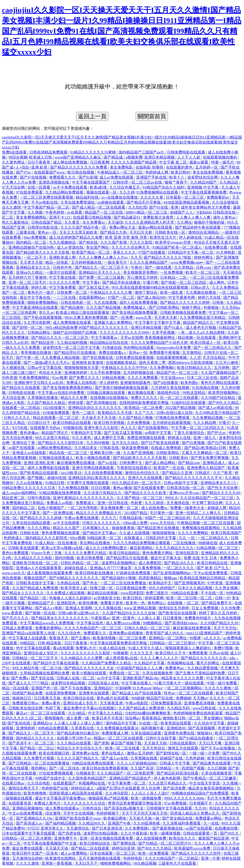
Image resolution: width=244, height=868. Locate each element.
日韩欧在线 (30, 533)
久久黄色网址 (14, 162)
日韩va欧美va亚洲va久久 (79, 613)
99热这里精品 (194, 393)
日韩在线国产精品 (47, 222)
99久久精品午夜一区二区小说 (37, 668)
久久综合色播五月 (125, 187)
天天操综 (115, 222)
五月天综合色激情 (18, 438)
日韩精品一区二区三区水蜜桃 (27, 838)
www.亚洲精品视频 (140, 608)
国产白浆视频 (194, 443)
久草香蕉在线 (83, 728)
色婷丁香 (53, 708)
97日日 (33, 828)
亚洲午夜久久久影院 (102, 428)
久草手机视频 (164, 333)
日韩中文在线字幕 (161, 738)
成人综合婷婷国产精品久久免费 (76, 237)
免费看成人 (86, 503)
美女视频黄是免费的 (141, 272)
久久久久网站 (39, 528)
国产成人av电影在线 (216, 408)
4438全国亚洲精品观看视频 (187, 202)
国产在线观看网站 (153, 428)
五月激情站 (192, 353)
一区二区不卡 (36, 257)
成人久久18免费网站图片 (107, 548)
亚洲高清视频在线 (54, 182)
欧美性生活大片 (163, 237)
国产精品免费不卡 (217, 603)
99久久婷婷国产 (163, 588)
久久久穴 (109, 518)
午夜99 (137, 267)
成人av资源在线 (70, 247)
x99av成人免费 (136, 523)
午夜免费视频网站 (35, 378)
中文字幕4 (91, 282)
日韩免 (219, 302)
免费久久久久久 (145, 398)
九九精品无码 (179, 708)
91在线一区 (149, 723)
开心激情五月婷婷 (143, 277)
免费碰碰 (183, 698)
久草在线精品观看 (147, 733)
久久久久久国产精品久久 (78, 758)
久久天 (136, 257)
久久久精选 (155, 503)
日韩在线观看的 (183, 743)
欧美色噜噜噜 (36, 793)
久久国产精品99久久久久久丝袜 (129, 613)
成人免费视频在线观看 (72, 323)
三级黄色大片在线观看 (178, 863)
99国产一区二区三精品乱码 (168, 518)
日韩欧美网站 (168, 453)
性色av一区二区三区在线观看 (189, 693)
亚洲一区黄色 (124, 618)
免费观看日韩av (26, 703)
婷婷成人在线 (180, 438)
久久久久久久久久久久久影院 (86, 653)
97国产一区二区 (122, 297)
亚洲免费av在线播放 (126, 633)
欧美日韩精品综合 (95, 843)
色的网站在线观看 (139, 348)
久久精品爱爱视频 (203, 668)
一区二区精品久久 (213, 538)
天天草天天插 (32, 262)
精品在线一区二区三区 (69, 453)
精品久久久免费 (74, 398)
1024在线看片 (55, 408)
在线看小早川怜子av (74, 738)
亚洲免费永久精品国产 (206, 468)
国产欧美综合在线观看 (178, 613)
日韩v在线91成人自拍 (175, 413)
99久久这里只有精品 (53, 438)
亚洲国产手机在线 (152, 177)
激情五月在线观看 (183, 748)
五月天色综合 (154, 748)
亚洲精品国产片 (41, 603)
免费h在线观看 (15, 152)
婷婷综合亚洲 (124, 848)
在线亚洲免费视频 (61, 693)
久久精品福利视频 (72, 343)
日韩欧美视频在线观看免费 (183, 313)
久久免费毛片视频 (39, 758)
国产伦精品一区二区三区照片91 (165, 843)
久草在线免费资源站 (78, 202)
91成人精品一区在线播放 (56, 543)
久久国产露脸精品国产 (220, 373)
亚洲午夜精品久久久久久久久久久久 (84, 498)
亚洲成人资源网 (79, 608)
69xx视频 (78, 538)
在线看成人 (134, 538)
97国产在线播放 (152, 252)
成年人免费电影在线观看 (49, 468)
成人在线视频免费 (152, 838)
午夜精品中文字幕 (86, 433)
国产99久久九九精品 (155, 848)
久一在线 (212, 823)
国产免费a (20, 678)
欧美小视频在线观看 (93, 458)
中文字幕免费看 (63, 287)
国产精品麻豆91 (127, 217)
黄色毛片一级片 (41, 292)
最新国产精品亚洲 (214, 838)
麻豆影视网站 (142, 548)
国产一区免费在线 (58, 513)
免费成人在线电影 (82, 383)
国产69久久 (230, 833)
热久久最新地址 (16, 222)
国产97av (24, 172)
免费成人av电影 (60, 503)
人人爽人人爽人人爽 (194, 217)
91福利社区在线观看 (189, 403)
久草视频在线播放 (43, 398)
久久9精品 (77, 713)
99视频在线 (73, 428)
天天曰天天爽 (211, 743)
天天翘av (200, 698)
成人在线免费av (155, 508)
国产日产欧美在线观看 (161, 443)
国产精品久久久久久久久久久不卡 (194, 478)
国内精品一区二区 (32, 242)
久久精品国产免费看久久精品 (107, 663)
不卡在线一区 (213, 593)
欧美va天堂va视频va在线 (63, 548)
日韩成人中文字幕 (175, 763)
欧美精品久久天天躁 (115, 413)
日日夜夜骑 (173, 618)
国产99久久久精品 (224, 403)
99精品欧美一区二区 (105, 538)
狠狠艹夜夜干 (177, 182)
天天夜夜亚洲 (112, 703)
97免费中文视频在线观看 (88, 483)
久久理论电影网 (37, 323)
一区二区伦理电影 (83, 508)
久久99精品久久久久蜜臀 (82, 658)
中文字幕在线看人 (137, 683)
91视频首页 (85, 773)
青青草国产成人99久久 (165, 633)
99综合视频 (18, 157)
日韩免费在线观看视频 (135, 358)
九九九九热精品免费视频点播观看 (142, 543)
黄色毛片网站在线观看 (220, 383)
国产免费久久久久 (85, 378)
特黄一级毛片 (223, 162)
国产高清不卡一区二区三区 (32, 743)
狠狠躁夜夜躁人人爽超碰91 (188, 648)
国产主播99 (81, 638)
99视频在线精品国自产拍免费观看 (201, 793)
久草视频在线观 (144, 758)
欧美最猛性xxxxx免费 (193, 848)
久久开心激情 (227, 363)
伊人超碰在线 (191, 237)
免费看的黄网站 (49, 628)
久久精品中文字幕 (150, 663)
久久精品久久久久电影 (34, 558)
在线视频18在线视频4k (110, 398)
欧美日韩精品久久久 (195, 368)
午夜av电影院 (137, 703)
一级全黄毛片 (116, 262)
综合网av (133, 718)
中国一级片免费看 (222, 683)
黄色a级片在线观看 (113, 698)
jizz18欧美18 (71, 473)
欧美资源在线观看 (176, 723)
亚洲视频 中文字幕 (203, 187)
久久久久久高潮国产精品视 (134, 162)
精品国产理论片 (55, 433)
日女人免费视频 (205, 608)
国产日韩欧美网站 (164, 307)
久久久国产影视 (114, 242)
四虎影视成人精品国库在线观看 (76, 793)
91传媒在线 (112, 348)
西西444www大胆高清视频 (191, 363)
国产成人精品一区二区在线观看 (99, 207)
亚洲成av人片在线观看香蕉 (39, 568)
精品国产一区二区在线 (104, 212)
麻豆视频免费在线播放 (76, 463)
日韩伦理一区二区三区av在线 (138, 182)
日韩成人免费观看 (18, 628)
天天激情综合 (78, 828)
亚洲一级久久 (205, 438)
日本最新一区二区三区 (185, 197)
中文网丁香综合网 (208, 503)
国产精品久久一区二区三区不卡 (102, 267)
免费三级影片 (158, 593)
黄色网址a (156, 603)
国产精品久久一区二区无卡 (32, 733)
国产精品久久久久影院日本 (61, 443)
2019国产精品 (136, 513)
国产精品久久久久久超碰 (41, 518)
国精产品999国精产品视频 (75, 333)
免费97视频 (224, 648)
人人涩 (195, 358)
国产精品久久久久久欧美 (146, 493)
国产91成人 (174, 328)
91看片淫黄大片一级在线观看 (180, 683)
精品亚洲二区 (14, 498)
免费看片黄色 (112, 603)
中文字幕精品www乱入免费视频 (47, 623)
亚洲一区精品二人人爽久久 (199, 513)
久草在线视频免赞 (158, 673)
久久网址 (184, 222)
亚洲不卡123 (60, 217)
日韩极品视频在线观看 (107, 393)
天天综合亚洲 (14, 398)
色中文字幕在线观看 (34, 648)
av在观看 (75, 212)
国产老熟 (102, 743)
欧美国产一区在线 (169, 468)
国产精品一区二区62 (37, 748)
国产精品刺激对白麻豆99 (78, 733)
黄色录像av (30, 433)
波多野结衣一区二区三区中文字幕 (72, 348)
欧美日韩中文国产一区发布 (36, 853)
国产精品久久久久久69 (221, 493)
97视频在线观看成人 (56, 458)
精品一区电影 (57, 262)
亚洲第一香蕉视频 (57, 863)
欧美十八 (177, 177)
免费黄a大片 (86, 648)
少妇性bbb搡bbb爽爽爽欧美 (148, 713)
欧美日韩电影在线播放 (95, 573)
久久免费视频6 (163, 368)
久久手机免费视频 (106, 373)
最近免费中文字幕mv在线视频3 (90, 708)
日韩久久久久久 (17, 418)
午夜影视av (100, 618)
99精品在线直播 (185, 593)
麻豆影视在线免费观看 (192, 628)
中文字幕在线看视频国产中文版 (51, 843)
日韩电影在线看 (22, 393)
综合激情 (53, 813)
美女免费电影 (122, 167)
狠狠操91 (205, 733)
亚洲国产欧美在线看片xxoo (78, 818)
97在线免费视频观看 (56, 773)
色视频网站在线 (181, 663)
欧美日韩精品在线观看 (72, 423)
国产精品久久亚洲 (178, 473)
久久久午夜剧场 (134, 833)
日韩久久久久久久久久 (102, 523)
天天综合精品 (214, 358)
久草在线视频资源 (217, 773)
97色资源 (215, 583)
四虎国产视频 (193, 768)
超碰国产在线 (172, 758)
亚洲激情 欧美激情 (88, 363)
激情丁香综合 (147, 292)
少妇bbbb (203, 212)
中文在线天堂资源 (205, 783)
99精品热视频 (114, 378)
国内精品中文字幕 (122, 723)
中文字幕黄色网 (182, 297)
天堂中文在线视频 (79, 813)
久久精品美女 (86, 448)
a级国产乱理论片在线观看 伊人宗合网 (129, 788)
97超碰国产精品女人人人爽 (140, 668)
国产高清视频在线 (102, 403)
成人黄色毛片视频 (201, 328)
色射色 (234, 433)
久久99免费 (231, 608)
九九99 (201, 808)
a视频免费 (134, 157)
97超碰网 (123, 688)
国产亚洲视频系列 (190, 583)
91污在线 (20, 428)
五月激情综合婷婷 (28, 858)
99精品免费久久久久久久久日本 (29, 488)
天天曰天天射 (141, 232)
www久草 (144, 318)
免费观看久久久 (63, 177)
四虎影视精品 (150, 578)
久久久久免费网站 (193, 533)
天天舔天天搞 (57, 848)
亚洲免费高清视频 (200, 703)
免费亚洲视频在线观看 (147, 438)
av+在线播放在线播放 (120, 197)
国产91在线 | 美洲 (164, 207)
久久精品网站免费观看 (65, 192)
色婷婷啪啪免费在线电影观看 (198, 713)
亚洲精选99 (177, 728)
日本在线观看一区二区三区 (113, 853)
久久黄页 (72, 222)
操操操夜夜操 (124, 528)
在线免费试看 (216, 247)
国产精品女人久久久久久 (23, 593)
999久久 (172, 498)
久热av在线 (219, 653)
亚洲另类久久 (52, 828)
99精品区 (28, 643)
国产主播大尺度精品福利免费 (201, 673)
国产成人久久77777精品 (29, 683)
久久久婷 (127, 192)
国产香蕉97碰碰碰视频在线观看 (122, 388)
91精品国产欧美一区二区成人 (178, 247)
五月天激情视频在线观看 (100, 858)
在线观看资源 (20, 803)
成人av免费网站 (74, 853)
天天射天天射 (166, 318)
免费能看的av (218, 197)
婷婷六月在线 (210, 297)
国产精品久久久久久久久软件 (197, 853)
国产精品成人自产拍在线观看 (137, 693)
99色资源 (10, 378)
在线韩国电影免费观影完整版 (144, 403)
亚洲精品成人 (214, 463)
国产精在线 (89, 242)
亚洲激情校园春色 (136, 383)
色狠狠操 (212, 307)
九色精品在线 (69, 583)
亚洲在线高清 (187, 553)
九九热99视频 (98, 443)
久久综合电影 (39, 783)
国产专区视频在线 (98, 358)
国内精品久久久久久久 (36, 738)
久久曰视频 (217, 768)
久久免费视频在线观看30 (118, 728)
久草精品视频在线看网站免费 (45, 673)
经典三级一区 (102, 588)
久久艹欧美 (223, 473)
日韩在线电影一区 (76, 302)
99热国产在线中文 (51, 778)
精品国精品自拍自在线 (109, 343)
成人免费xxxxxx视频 (123, 623)
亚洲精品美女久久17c (219, 483)
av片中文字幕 (109, 678)
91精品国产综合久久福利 (164, 187)
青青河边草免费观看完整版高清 (135, 803)
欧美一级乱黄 (172, 292)
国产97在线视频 (34, 177)
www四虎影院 (132, 593)
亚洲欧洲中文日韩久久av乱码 (39, 383)
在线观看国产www (50, 172)
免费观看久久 (95, 633)
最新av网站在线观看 (156, 227)
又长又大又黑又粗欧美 (79, 232)
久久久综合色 (70, 633)
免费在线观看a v (113, 353)
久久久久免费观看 (143, 378)
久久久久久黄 (152, 197)
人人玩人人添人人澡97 (150, 793)
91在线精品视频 (206, 388)
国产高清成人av (30, 823)
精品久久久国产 (67, 528)
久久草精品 (184, 267)
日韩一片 (223, 598)
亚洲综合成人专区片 (41, 653)
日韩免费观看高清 (167, 703)
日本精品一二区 (174, 277)
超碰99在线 (57, 478)
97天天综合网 (14, 187)
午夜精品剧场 (131, 518)
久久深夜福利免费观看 (182, 823)
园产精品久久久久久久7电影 (168, 257)
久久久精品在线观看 (74, 743)
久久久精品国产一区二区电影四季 (126, 773)
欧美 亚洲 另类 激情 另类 (127, 237)
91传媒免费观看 (56, 413)
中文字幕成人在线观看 (28, 638)
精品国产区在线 (160, 698)
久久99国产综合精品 (219, 398)
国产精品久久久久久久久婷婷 (185, 302)
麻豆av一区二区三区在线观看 (41, 713)
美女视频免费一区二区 (120, 508)
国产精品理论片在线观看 (127, 558)
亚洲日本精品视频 (160, 157)
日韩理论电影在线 (43, 227)
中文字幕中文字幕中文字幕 (158, 323)
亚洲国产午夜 (120, 823)
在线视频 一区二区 (183, 603)
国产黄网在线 (125, 843)
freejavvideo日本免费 (174, 348)
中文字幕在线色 (90, 623)
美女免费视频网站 (32, 217)
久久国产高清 (142, 768)
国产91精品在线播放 (196, 738)
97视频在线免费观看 (173, 418)
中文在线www (173, 378)
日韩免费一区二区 (72, 292)
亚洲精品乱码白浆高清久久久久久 (97, 478)
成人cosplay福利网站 (20, 493)
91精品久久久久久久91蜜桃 (93, 152)
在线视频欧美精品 (122, 363)
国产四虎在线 (70, 833)
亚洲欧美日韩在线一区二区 (36, 563)
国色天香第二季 (153, 363)
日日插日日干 (39, 423)
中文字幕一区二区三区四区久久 (198, 428)
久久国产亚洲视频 (139, 453)
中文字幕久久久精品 (106, 713)
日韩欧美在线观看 (24, 548)
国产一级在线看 (159, 267)
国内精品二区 (24, 508)
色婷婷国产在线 (55, 788)
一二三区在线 (65, 297)
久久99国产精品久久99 (220, 623)
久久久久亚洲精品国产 (149, 262)
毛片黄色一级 (162, 513)
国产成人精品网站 (161, 463)
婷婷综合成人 (83, 788)
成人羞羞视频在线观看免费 (50, 573)
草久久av (46, 313)
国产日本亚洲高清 (107, 828)
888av (157, 688)
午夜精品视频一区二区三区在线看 (206, 523)
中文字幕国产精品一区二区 (47, 207)
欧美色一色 (136, 603)
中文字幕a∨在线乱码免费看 (61, 393)
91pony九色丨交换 (47, 553)
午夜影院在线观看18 (134, 468)
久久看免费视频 (148, 568)
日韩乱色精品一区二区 (80, 563)
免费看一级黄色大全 (188, 508)
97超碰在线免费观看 (134, 573)
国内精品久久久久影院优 (47, 538)
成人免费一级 (78, 718)
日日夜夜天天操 (48, 698)
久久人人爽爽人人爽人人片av (104, 257)
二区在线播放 (185, 543)
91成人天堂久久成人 (146, 648)
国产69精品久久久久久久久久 (74, 578)
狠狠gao (171, 578)
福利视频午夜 (153, 728)
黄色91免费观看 (16, 553)
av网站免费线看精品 (55, 448)
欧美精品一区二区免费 (144, 408)
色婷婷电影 (133, 858)
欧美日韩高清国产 (226, 533)
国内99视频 (65, 558)
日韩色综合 (92, 808)
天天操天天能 (156, 743)
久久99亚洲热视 (147, 823)
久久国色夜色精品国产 (88, 778)
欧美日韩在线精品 (125, 553)
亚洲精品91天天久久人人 (100, 272)
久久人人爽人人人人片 (160, 658)
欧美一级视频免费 (147, 798)
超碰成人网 (217, 508)
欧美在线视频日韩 (55, 753)
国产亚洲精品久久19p (35, 818)
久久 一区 (187, 538)
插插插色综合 (169, 393)
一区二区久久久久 (179, 568)
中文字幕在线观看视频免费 (204, 192)
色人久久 (128, 428)
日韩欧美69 (179, 458)
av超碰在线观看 (111, 202)
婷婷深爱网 (155, 598)
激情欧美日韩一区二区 (182, 718)
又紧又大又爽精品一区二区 (205, 453)
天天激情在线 (178, 503)
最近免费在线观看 (28, 848)
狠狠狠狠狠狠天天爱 (82, 368)
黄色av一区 (48, 232)
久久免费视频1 (138, 828)
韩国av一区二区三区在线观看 (119, 738)
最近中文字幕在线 (36, 297)
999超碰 (138, 698)
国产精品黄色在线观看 (212, 763)
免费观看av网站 (209, 818)
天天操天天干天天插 (99, 418)
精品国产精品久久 (199, 323)
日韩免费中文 (131, 463)
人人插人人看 (149, 618)
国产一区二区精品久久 (213, 348)
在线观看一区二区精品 (21, 408)
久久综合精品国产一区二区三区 (207, 498)
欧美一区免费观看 (154, 853)
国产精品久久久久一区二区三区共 (60, 338)
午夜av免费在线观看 (82, 518)
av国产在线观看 (22, 448)
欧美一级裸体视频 (166, 833)
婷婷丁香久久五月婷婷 (219, 613)
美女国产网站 (98, 247)
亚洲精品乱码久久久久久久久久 (95, 408)
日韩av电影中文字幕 (181, 483)
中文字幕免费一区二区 (127, 783)
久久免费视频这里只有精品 (203, 318)
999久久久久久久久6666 (184, 798)
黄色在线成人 (113, 753)
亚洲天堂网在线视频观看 (93, 468)
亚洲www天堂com (185, 493)
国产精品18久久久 (180, 563)
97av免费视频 (176, 803)
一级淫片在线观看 (61, 272)
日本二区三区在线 (203, 378)
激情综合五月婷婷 (174, 608)
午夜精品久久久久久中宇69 (125, 368)
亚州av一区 (138, 353)
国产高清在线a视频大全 (124, 808)
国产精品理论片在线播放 (75, 353)
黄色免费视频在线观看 (61, 533)
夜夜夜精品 (151, 718)
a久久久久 (212, 638)
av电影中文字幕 (158, 433)
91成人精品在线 (113, 648)
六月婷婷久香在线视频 (171, 388)
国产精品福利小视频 (119, 578)
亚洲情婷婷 (26, 728)
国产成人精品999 (152, 297)
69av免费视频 (35, 237)
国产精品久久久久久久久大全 (90, 668)
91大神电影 (226, 252)
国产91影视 (88, 177)
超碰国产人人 (182, 212)
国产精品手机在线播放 (122, 282)
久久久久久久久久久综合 (85, 803)
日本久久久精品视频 (196, 588)
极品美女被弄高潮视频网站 (212, 788)
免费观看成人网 (115, 733)
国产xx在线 (108, 463)
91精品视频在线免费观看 (61, 493)
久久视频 (36, 212)
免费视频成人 (135, 307)
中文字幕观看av (105, 338)
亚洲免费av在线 (86, 753)
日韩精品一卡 (168, 768)
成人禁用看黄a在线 (122, 658)
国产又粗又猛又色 (94, 287)
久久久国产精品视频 (104, 307)
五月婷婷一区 (207, 167)
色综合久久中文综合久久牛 (80, 748)
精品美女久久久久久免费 (183, 678)
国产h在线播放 (166, 383)
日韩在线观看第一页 (201, 833)
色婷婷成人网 (157, 172)
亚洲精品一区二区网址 (168, 638)
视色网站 (39, 768)
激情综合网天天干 (24, 788)
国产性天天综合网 (223, 488)
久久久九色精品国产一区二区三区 (93, 628)
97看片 (224, 423)
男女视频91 (213, 718)
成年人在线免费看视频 (139, 302)
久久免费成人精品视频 (61, 358)
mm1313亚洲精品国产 (205, 633)
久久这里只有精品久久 (103, 493)
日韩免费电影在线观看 (187, 152)
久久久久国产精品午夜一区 (84, 227)
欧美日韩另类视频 (110, 423)
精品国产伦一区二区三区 (178, 373)
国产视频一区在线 (41, 613)
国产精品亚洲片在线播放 (159, 528)
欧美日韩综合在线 (79, 698)
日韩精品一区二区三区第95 (173, 643)
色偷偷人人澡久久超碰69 (71, 598)
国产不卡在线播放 (76, 688)
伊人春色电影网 (168, 778)
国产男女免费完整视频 (210, 458)
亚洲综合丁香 (24, 443)
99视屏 (196, 638)
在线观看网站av (92, 297)
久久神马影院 (117, 793)
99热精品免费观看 (53, 728)
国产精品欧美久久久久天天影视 (43, 252)
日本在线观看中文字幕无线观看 (29, 833)
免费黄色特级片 (198, 618)
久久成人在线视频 (135, 533)
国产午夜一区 (28, 358)
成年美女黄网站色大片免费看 (206, 207)
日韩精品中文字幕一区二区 (191, 252)
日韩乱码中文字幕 (161, 538)
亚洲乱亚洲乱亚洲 (39, 463)
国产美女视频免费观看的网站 (68, 388)
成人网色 (217, 282)
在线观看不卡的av (46, 428)
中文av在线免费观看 (26, 813)
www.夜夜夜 (13, 613)
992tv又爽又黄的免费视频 (86, 318)
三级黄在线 (26, 232)
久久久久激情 (28, 863)
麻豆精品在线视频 (103, 593)
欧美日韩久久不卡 (171, 653)
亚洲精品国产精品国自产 (131, 778)
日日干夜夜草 (39, 162)
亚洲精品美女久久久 (34, 267)
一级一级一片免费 (205, 753)
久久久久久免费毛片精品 (86, 553)
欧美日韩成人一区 (206, 343)
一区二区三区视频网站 (183, 688)
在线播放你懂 (227, 828)
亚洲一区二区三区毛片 (28, 282)
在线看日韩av (14, 783)
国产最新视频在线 (168, 828)
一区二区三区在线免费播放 (124, 583)
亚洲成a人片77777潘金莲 (111, 568)
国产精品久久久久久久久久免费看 (79, 167)
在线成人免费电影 (167, 448)
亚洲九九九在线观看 (146, 478)
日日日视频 (101, 488)
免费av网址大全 (123, 227)
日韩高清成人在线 (104, 683)
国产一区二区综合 (65, 768)
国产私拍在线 (19, 723)
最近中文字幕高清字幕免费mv (61, 798)
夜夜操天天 (59, 638)
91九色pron (142, 688)
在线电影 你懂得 (150, 167)
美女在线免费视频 (208, 172)
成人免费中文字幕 (110, 438)
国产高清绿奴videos (182, 623)
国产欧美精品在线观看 (39, 473)
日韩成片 (203, 473)
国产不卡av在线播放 (218, 748)
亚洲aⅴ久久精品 (30, 272)
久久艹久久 (145, 413)
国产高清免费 (175, 788)
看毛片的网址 (208, 663)
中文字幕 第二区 (173, 162)
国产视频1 (36, 478)
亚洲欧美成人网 (63, 257)
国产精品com (189, 463)
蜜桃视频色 (55, 718)
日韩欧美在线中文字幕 (36, 583)
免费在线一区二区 (125, 673)
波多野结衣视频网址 (119, 563)
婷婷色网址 (204, 257)
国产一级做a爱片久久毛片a (47, 363)
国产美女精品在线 (178, 818)
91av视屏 (59, 378)
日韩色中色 (63, 267)
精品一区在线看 (16, 688)
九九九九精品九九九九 (175, 548)
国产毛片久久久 (16, 618)
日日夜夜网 (100, 162)
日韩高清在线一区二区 (186, 488)
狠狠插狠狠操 (164, 533)
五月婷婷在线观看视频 (172, 423)
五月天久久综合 (126, 443)
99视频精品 (153, 623)
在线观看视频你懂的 (220, 157)
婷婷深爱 (76, 403)
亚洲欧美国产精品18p (141, 678)
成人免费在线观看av (63, 808)
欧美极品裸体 (115, 818)
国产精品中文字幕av (100, 533)
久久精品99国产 (204, 182)
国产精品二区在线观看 (91, 848)
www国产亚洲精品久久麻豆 (79, 157)
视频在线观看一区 (102, 192)
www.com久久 (13, 573)
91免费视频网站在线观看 (158, 192)
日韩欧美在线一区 (171, 232)
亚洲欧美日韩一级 (106, 453)
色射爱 (137, 503)
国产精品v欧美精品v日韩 (206, 448)
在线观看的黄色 (180, 167)
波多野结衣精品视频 (69, 683)
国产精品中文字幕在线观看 (56, 663)
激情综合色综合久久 (142, 473)
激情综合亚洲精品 (204, 232)
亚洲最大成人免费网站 (113, 323)
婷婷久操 (39, 287)
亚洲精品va (42, 723)
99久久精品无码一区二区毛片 (137, 483)
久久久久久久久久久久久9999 (125, 333)
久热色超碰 (195, 758)
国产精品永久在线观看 (21, 388)
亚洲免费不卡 (66, 838)
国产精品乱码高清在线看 (178, 773)
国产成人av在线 (115, 758)
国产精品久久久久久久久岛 (204, 658)
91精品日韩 (55, 483)
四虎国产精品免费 (28, 693)
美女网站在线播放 (95, 543)
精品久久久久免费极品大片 (99, 513)
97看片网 (151, 282)
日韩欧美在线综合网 (26, 708)
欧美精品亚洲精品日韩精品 (203, 578)
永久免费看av (94, 222)
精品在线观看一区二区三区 (56, 418)
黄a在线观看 (63, 648)
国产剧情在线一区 (172, 753)
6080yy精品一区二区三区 (147, 212)
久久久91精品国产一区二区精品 (172, 858)
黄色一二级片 (84, 413)
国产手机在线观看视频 (43, 318)
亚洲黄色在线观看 (94, 693)
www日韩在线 (205, 708)
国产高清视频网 (202, 728)
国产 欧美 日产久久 (213, 568)
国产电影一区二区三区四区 (184, 282)
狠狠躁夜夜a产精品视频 (109, 798)
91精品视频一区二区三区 (218, 548)
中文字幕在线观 (63, 277)
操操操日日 (22, 698)
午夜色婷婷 (55, 212)
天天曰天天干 (87, 863)
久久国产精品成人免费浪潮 (36, 588)
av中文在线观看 (67, 523)
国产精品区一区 (34, 598)
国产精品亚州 (43, 343)
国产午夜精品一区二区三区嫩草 (210, 778)
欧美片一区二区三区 (203, 272)
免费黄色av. (175, 668)
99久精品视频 (145, 863)
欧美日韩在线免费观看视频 (106, 768)
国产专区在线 (43, 678)
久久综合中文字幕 (210, 723)
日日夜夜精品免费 (131, 588)
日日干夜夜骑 (76, 643)
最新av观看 (199, 162)
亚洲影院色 (67, 603)
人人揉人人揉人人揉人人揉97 (79, 723)
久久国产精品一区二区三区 (140, 498)
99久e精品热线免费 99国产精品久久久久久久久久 (87, 328)
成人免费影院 (150, 563)
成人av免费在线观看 (117, 177)
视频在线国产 (36, 578)
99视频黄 (121, 653)
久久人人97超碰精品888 (137, 763)
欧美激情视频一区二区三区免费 (120, 638)
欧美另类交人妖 (74, 588)
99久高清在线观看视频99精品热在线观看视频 (150, 287)
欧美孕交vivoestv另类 (173, 242)
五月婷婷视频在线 (87, 262)
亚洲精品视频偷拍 (28, 808)
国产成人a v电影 (49, 608)
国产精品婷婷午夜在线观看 (198, 227)
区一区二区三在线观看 (180, 398)
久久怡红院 (138, 207)
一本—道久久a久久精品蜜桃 (201, 333)
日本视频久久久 (96, 528)
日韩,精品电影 (50, 643)
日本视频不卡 (201, 803)
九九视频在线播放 (201, 292)
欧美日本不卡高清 (108, 718)
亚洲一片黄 (210, 858)
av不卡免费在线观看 (70, 187)
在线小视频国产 (51, 508)
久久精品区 (229, 182)
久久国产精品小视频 (136, 418)
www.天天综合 (163, 523)
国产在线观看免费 (149, 488)
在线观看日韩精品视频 (92, 217)
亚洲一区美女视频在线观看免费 (107, 838)
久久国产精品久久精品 (47, 403)
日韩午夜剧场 (39, 498)
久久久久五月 (142, 653)
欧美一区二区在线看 (123, 748)
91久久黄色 (82, 438)
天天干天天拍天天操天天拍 (145, 813)
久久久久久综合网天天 (131, 247)
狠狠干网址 (192, 307)
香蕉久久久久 (125, 252)
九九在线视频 (106, 302)
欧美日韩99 (181, 172)
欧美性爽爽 (89, 603)
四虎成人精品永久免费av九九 (195, 813)
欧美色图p (190, 383)
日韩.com (204, 267)
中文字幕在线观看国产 (91, 182)
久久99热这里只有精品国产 (218, 413)
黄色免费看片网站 (158, 553)
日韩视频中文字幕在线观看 (170, 808)
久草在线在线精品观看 (32, 523)
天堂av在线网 (132, 338)
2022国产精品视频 (181, 408)
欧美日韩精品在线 (213, 563)
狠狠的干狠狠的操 (210, 222)
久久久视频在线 (108, 608)
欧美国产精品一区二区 (91, 252)
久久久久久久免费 (65, 282)
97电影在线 (110, 448)
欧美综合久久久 (183, 838)
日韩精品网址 (39, 333)
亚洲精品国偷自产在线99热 (32, 247)
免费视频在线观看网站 (201, 528)
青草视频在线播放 (36, 353)
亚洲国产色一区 (45, 688)
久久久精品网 (205, 423)
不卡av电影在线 (45, 202)
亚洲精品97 (104, 688)
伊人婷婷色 (109, 383)
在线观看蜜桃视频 (172, 358)
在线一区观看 (39, 187)
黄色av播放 (122, 488)
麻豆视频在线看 (142, 393)
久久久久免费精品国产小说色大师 (160, 343)
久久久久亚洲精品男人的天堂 (150, 222)
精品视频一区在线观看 (197, 338)
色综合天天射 (51, 373)
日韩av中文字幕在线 (45, 368)
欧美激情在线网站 (61, 858)
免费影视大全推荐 (159, 217)
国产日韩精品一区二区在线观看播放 (39, 763)
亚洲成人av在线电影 (30, 453)
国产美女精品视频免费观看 (135, 313)
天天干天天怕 (225, 628)
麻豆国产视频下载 (127, 743)
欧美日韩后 (133, 598)
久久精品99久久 (92, 823)
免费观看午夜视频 (165, 353)
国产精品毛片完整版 (144, 202)
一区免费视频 (172, 272)
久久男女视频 (227, 588)
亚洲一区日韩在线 (113, 503)
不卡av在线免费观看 (211, 573)
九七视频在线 (14, 368)
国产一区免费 (122, 318)
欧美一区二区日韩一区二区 (190, 598)
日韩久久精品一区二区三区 (148, 628)
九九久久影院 (142, 242)
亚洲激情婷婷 (76, 373)
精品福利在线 (88, 197)
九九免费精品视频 (208, 418)
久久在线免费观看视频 (104, 473)
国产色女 (91, 583)
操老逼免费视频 (135, 448)
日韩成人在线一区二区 (76, 678)
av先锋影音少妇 (108, 598)
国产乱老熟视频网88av (172, 573)
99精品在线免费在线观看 (93, 763)
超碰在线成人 (76, 568)
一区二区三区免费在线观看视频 (47, 197)
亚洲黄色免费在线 (180, 733)
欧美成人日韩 (41, 157)
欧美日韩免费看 (91, 558)
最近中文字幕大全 (166, 558)
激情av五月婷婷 (140, 753)
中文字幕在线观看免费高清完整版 (119, 643)
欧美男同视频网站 (224, 393)
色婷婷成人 (14, 538)
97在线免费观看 (30, 192)
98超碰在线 (208, 543)
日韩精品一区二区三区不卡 (36, 658)
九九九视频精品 (63, 242)
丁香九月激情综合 (189, 433)
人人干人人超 (189, 157)
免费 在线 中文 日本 (201, 558)
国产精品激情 (72, 307)
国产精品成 (114, 157)
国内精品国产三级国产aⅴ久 (142, 152)
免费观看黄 (198, 653)
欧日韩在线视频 (81, 172)
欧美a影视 (99, 187)
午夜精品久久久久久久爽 (112, 292)
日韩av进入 (201, 287)
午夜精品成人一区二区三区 (120, 172)
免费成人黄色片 (48, 803)
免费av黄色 (51, 703)
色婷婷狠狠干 (108, 813)
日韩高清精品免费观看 (49, 152)
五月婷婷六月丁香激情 (28, 277)
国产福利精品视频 (61, 823)
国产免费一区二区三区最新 (102, 277)
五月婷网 (222, 368)
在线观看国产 (65, 783)
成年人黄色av (225, 217)
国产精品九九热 (114, 232)
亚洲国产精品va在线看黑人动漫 (29, 633)
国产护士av (217, 433)
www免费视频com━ (187, 262)
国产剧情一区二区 (28, 328)
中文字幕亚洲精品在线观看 (36, 307)
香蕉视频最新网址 (160, 338)
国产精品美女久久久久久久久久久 (60, 618)
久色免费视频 (139, 423)
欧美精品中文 (161, 583)
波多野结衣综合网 (203, 177)
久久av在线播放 (30, 483)
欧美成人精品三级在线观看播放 (83, 313)
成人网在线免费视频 (71, 162)
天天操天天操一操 (145, 818)
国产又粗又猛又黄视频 (123, 433)
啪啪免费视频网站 (43, 302)
